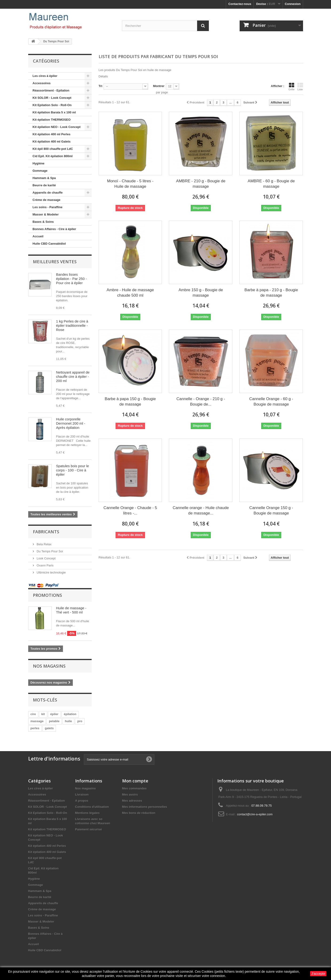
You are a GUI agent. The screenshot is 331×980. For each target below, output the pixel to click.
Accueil (38, 236)
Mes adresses (132, 801)
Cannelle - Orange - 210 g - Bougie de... (201, 402)
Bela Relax (44, 544)
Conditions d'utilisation (92, 807)
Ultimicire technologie (51, 572)
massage (37, 721)
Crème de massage (47, 200)
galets (49, 728)
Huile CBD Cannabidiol (49, 244)
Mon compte (135, 781)
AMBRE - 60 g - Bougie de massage (271, 184)
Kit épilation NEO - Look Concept (57, 127)
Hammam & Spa (44, 178)
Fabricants (46, 532)
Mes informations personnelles (145, 807)
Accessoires (42, 83)
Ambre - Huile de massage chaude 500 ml (130, 293)
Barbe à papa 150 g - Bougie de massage (130, 402)
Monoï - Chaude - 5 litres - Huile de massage (130, 184)
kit (43, 714)
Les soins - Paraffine (48, 207)
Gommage (40, 171)
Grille (292, 87)
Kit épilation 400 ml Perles (52, 134)
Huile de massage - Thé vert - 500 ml (71, 610)
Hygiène (39, 163)
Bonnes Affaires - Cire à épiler (54, 229)
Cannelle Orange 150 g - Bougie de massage (271, 510)
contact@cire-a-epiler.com (255, 814)
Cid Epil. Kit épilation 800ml (53, 156)
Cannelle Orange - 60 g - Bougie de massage (271, 402)
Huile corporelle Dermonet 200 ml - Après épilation (71, 423)
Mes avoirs (130, 795)
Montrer (159, 86)
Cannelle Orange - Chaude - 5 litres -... (130, 510)
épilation (70, 714)
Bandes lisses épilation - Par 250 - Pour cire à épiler (72, 279)
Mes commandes (134, 788)
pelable (54, 721)
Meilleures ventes (55, 262)
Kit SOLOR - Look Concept (52, 98)
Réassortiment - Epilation (51, 90)
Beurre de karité (44, 185)
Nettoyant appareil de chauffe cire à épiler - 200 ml (73, 376)
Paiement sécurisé (89, 829)
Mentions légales (88, 813)
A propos (82, 801)
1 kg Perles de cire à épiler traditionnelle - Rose (72, 325)
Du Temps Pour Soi (49, 551)
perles (35, 728)
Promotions (47, 595)
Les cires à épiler (45, 76)
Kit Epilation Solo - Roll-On (52, 105)
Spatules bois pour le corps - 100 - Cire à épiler (73, 470)
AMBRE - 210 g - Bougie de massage (201, 184)
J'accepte (318, 974)
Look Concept (46, 558)
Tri (101, 86)
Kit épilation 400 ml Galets (52, 141)
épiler (54, 714)
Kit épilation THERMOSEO (52, 120)
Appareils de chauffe (48, 193)
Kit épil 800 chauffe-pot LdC (53, 149)
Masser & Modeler (46, 214)
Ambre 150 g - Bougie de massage (201, 293)
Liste (300, 87)
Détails (103, 76)
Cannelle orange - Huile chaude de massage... (201, 510)
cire (33, 714)
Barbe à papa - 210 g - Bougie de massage (271, 293)
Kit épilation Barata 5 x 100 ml (54, 112)
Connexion (293, 4)
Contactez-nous (240, 4)
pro (80, 721)
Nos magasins (49, 666)
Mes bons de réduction (139, 813)
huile (68, 721)
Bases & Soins (43, 222)
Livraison (82, 795)
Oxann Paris (45, 565)
